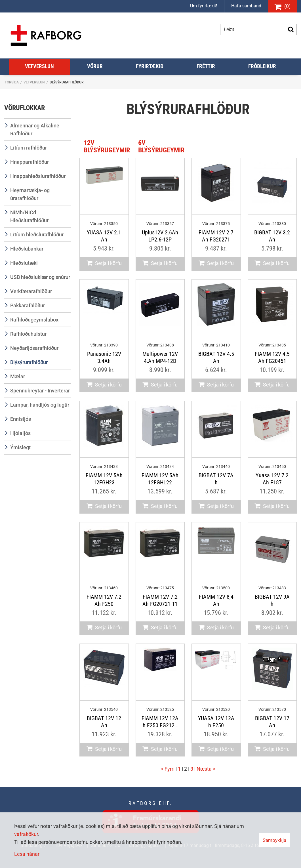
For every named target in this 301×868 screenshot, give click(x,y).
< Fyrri (168, 769)
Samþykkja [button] (274, 840)
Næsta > (206, 769)
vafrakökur (26, 834)
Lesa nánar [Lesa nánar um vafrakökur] (27, 854)
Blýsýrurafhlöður (67, 82)
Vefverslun (34, 82)
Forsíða (12, 82)
